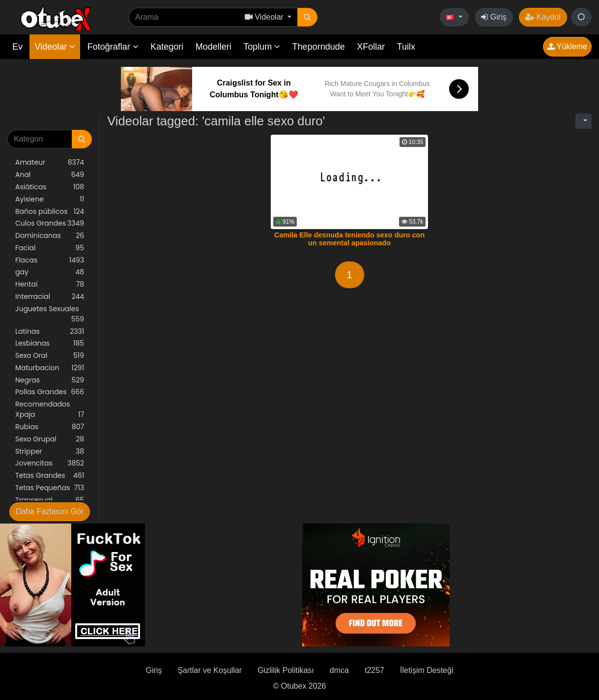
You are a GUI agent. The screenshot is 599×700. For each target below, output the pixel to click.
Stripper (50, 452)
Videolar (55, 47)
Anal (50, 175)
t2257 (374, 670)
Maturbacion (50, 368)
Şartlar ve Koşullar (210, 670)
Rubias (50, 427)
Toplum (262, 47)
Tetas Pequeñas (50, 488)
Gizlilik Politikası (286, 670)
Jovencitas (50, 463)
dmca (339, 670)
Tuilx (406, 47)
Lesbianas (50, 343)
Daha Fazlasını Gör (50, 511)
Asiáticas (50, 187)
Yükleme (567, 46)
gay (50, 272)
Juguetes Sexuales (50, 314)
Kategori (167, 47)
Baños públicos (50, 212)
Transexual (50, 500)
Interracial (50, 297)
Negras (50, 380)
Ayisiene (50, 199)
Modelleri (214, 47)
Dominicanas (50, 236)
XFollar (371, 47)
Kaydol (543, 17)
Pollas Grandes (50, 392)
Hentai (50, 284)
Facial (50, 248)
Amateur (50, 162)
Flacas (50, 260)
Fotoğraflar (113, 47)
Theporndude (319, 47)
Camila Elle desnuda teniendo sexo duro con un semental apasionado (349, 239)
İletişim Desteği (427, 670)
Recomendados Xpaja (50, 409)
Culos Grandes (50, 223)
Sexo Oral (50, 356)
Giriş (494, 17)
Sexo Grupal (50, 439)
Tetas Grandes (50, 476)
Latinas (50, 332)
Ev (17, 47)
